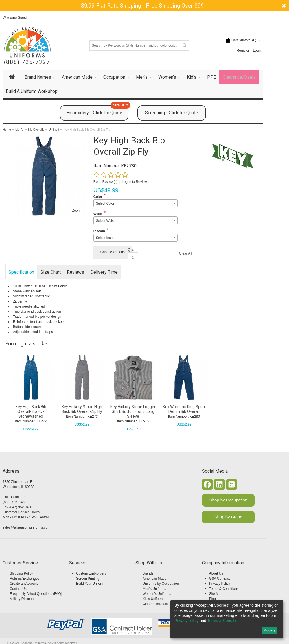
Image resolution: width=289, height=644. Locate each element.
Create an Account (24, 584)
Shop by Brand (228, 517)
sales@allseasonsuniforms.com (26, 527)
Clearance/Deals (155, 604)
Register (243, 51)
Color (98, 197)
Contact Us (18, 589)
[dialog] (227, 619)
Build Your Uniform (90, 584)
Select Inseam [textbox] (107, 238)
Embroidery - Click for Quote (97, 110)
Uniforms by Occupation (161, 584)
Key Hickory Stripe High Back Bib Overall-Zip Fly (82, 409)
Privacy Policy (220, 584)
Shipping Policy (21, 573)
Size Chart (51, 272)
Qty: (131, 250)
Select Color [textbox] (105, 203)
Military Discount (22, 599)
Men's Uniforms (154, 589)
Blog (213, 599)
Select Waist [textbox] (105, 221)
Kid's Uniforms (153, 599)
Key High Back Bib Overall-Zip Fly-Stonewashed (31, 411)
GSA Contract (219, 579)
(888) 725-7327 (27, 62)
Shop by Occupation (228, 500)
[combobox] (135, 203)
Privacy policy (187, 621)
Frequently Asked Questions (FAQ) (36, 594)
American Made (154, 579)
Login (257, 51)
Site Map (216, 594)
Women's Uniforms (157, 594)
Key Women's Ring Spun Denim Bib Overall (184, 409)
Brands (148, 573)
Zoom (76, 211)
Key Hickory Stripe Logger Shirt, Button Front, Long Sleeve (133, 411)
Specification (21, 272)
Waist (98, 214)
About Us (216, 573)
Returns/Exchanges (24, 579)
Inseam (99, 231)
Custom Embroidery (91, 573)
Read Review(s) (105, 182)
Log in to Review (134, 182)
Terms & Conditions (224, 589)
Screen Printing (88, 579)
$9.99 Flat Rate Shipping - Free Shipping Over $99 (142, 6)
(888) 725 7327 (14, 502)
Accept (270, 630)
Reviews (75, 272)
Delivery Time (104, 272)
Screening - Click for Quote (172, 113)
